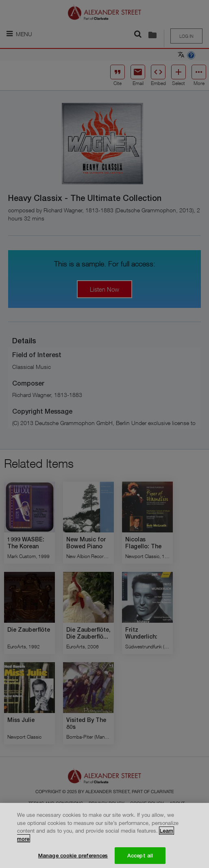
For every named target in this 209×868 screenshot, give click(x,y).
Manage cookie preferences (73, 858)
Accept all (140, 858)
